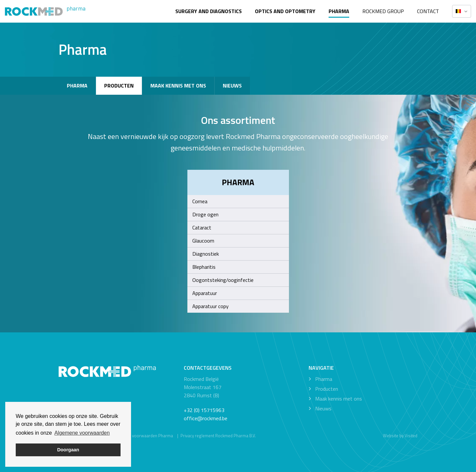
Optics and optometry (285, 11)
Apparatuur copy (210, 306)
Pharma (339, 11)
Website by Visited (400, 436)
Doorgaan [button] (68, 450)
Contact (428, 11)
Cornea (200, 201)
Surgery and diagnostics (209, 11)
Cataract (202, 227)
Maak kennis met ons (178, 86)
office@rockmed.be (206, 418)
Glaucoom (203, 241)
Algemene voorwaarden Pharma (143, 436)
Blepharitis (204, 267)
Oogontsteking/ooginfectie (223, 280)
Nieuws (232, 86)
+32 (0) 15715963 (204, 410)
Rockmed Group (383, 11)
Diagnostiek (206, 254)
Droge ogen (205, 214)
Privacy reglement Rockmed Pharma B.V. (218, 436)
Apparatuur (205, 293)
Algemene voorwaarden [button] (82, 433)
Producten (119, 86)
